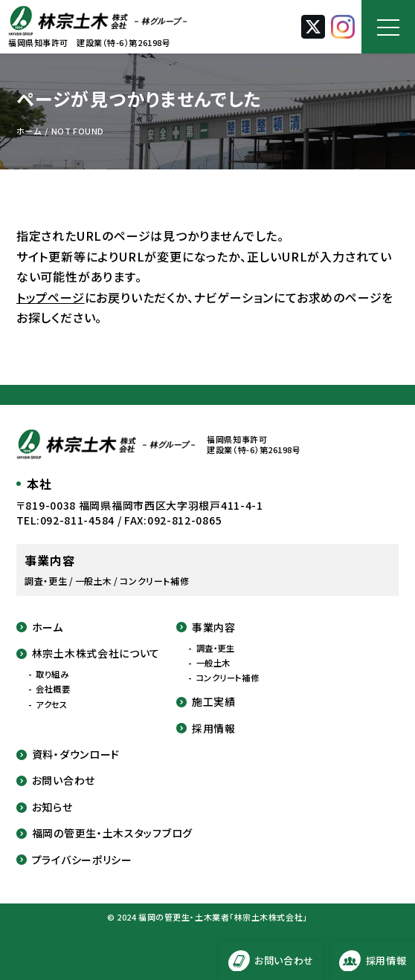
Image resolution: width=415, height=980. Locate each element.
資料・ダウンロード (68, 755)
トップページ (51, 297)
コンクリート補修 (228, 678)
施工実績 (206, 702)
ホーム (40, 627)
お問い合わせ (56, 781)
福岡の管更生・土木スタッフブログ (104, 833)
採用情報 (206, 728)
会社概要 (53, 689)
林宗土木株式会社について (88, 653)
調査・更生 (216, 648)
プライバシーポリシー (74, 860)
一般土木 (213, 663)
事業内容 (206, 627)
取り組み (52, 674)
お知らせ (45, 807)
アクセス (51, 705)
